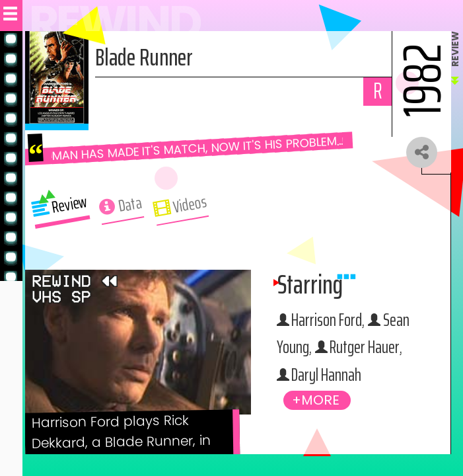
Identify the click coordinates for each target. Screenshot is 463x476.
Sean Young (325, 349)
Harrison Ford (331, 321)
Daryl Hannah (329, 404)
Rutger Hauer (331, 376)
